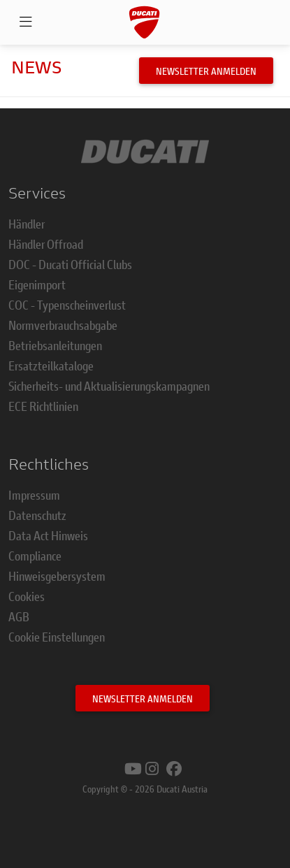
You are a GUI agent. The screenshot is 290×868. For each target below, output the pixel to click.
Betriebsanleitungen (55, 345)
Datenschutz (37, 515)
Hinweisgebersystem (57, 576)
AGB (19, 616)
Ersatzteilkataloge (51, 366)
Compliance (35, 556)
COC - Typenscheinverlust (67, 305)
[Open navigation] (26, 22)
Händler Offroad (46, 244)
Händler (27, 224)
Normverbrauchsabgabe (63, 325)
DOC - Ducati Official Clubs (70, 264)
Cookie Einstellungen (57, 637)
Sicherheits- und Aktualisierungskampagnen (109, 386)
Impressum (34, 495)
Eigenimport (37, 284)
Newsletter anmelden (206, 71)
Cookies (27, 596)
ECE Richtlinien (43, 406)
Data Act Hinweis (48, 535)
